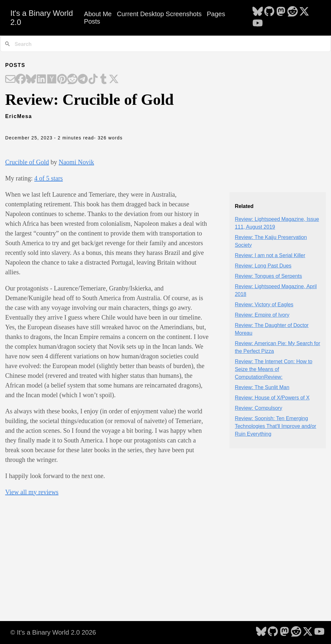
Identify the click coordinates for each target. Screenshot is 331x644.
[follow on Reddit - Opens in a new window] (293, 12)
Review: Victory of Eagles (264, 305)
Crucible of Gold (27, 162)
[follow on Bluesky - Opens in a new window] (258, 12)
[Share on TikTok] (93, 80)
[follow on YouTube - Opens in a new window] (258, 24)
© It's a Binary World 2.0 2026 (53, 632)
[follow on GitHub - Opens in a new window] (269, 12)
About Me (98, 14)
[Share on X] (114, 80)
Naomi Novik (76, 162)
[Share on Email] (10, 80)
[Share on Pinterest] (62, 80)
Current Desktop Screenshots (159, 14)
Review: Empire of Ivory (262, 315)
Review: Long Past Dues (263, 266)
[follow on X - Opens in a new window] (304, 12)
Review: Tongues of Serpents (268, 276)
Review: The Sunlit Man (262, 387)
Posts (92, 21)
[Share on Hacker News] (52, 80)
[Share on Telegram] (83, 80)
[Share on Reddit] (72, 80)
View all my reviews (32, 492)
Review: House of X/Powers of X (272, 398)
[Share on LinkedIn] (41, 80)
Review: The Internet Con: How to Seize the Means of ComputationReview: (273, 369)
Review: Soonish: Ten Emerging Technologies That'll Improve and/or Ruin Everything (275, 426)
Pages (216, 14)
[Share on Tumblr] (103, 80)
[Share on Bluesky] (31, 80)
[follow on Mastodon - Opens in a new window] (281, 12)
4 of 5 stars (48, 178)
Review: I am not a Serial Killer (270, 255)
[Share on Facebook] (21, 80)
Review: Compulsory (258, 408)
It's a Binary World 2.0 (42, 18)
